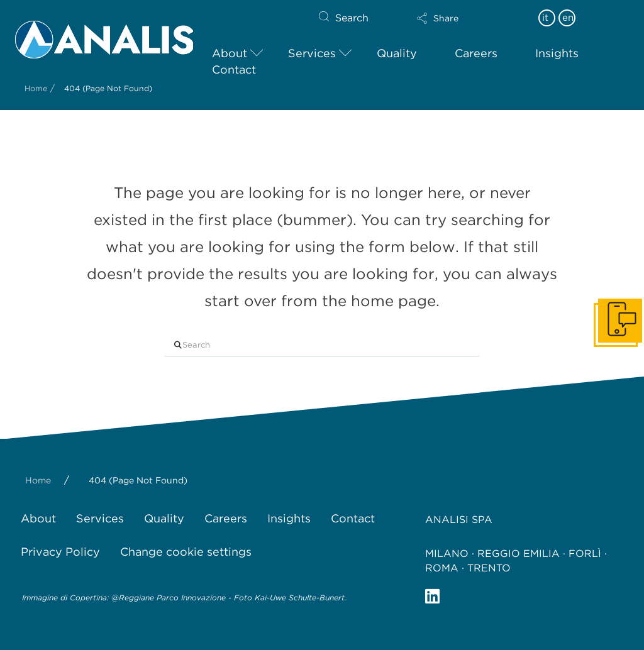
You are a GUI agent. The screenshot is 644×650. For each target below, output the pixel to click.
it (545, 18)
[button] (460, 18)
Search (352, 18)
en (568, 18)
